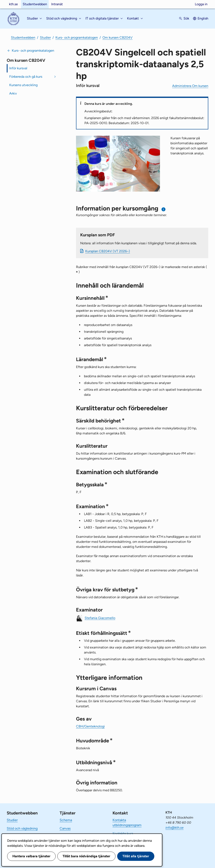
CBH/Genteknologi (90, 726)
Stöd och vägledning (22, 828)
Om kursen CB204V (117, 37)
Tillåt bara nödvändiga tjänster (86, 856)
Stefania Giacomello (100, 618)
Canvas (65, 828)
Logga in (201, 4)
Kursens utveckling (23, 85)
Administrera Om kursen (190, 86)
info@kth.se (174, 828)
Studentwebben (35, 4)
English (203, 18)
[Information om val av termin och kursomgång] (164, 209)
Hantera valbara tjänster (31, 856)
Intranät (57, 4)
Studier (45, 37)
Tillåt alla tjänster (136, 856)
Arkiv (13, 93)
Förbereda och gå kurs (26, 77)
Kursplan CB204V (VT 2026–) (108, 251)
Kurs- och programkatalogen (77, 37)
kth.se (13, 4)
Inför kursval (18, 68)
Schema (66, 820)
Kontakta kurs (123, 833)
